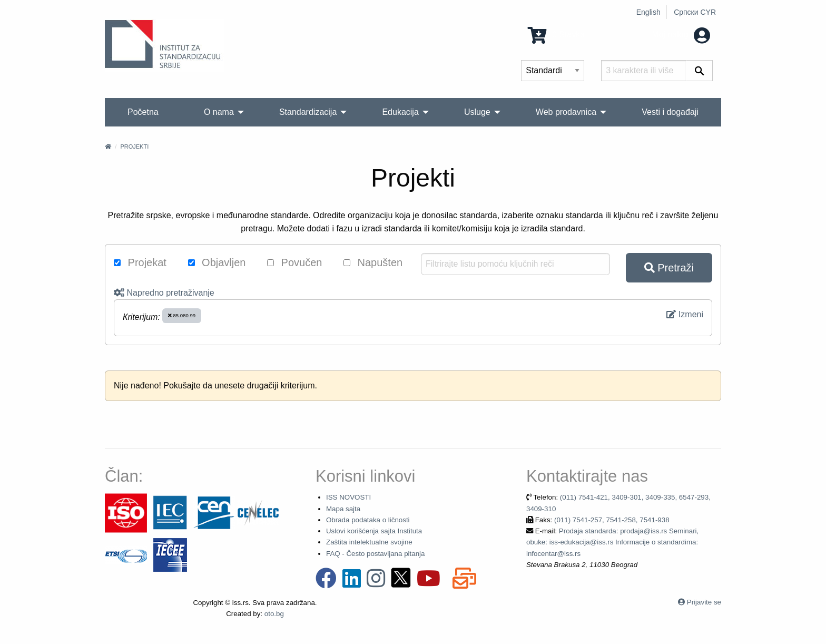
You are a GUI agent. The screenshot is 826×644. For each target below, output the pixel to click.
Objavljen (217, 262)
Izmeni (685, 314)
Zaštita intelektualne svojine (369, 542)
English (648, 12)
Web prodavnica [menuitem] (566, 112)
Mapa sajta (343, 509)
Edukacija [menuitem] (400, 112)
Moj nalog (681, 35)
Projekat (140, 262)
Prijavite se (704, 602)
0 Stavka (557, 35)
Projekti (134, 147)
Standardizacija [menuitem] (308, 112)
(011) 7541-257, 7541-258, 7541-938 (612, 520)
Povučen (294, 262)
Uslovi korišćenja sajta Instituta (374, 531)
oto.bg (274, 614)
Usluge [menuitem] (477, 112)
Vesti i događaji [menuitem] (670, 112)
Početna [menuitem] (143, 112)
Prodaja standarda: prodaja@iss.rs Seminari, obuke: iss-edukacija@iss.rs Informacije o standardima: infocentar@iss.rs (612, 542)
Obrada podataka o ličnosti (368, 520)
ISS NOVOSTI (348, 497)
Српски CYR (695, 12)
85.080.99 (182, 315)
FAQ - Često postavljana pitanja (375, 554)
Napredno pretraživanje (164, 293)
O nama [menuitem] (219, 112)
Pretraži (669, 268)
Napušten (373, 262)
